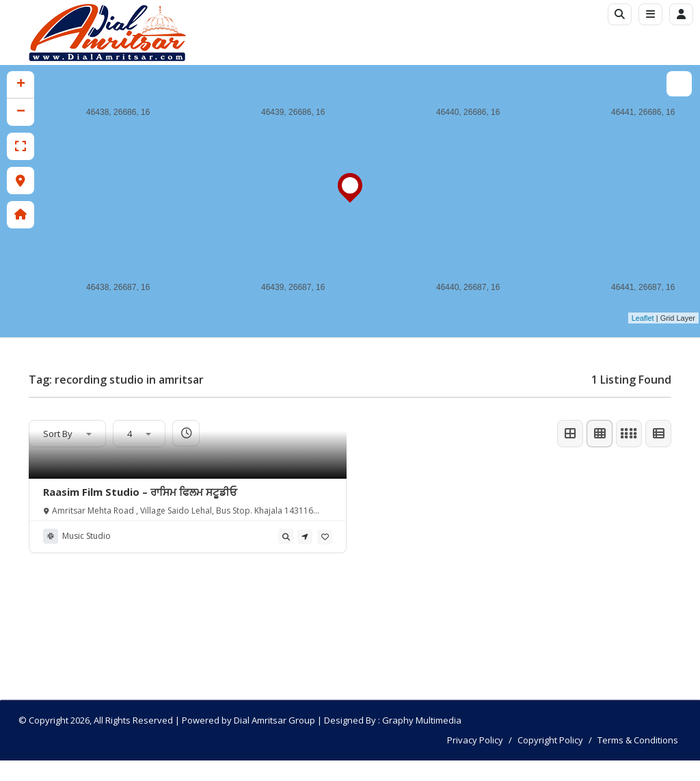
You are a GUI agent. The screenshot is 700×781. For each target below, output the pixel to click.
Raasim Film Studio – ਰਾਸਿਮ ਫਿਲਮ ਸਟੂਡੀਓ (140, 492)
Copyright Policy (550, 740)
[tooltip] (286, 536)
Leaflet (643, 318)
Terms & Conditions (638, 740)
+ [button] (21, 85)
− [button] (21, 112)
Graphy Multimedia (422, 720)
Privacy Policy (475, 740)
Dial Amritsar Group (274, 720)
